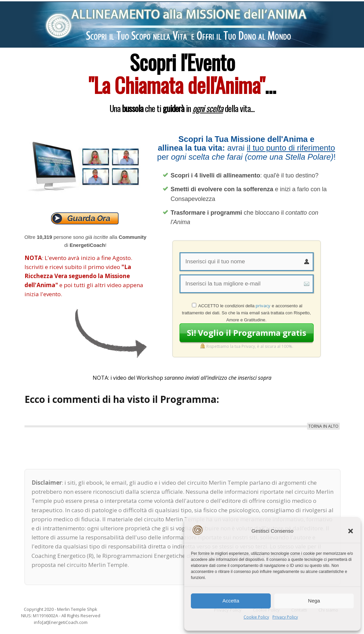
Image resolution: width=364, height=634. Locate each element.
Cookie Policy (256, 617)
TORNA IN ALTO (323, 426)
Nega (314, 601)
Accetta (231, 601)
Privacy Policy (285, 617)
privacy (263, 306)
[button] (351, 531)
